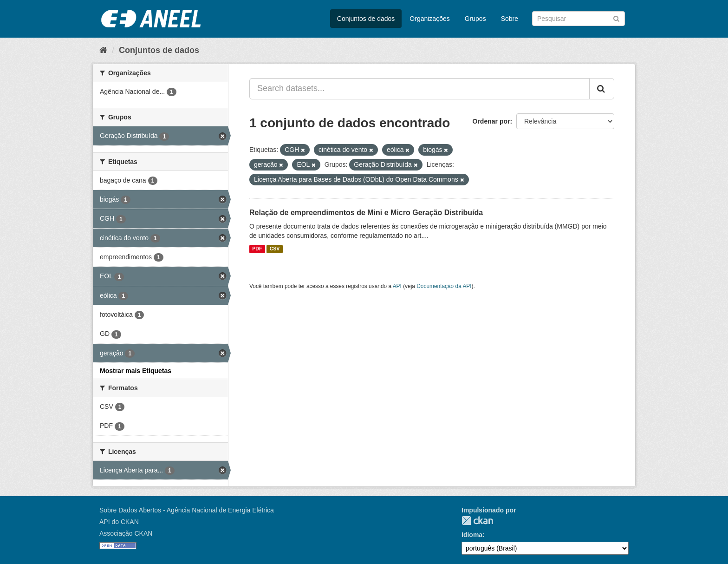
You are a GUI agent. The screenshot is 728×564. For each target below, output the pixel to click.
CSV (275, 249)
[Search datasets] (578, 19)
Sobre (510, 19)
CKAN (477, 521)
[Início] (103, 50)
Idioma (472, 535)
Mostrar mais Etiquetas (136, 371)
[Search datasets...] (419, 89)
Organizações (429, 19)
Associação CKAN (126, 533)
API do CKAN (119, 522)
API (397, 286)
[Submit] (616, 18)
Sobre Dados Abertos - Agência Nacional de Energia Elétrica (187, 510)
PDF (257, 249)
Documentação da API (444, 286)
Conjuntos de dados (366, 19)
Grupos (475, 19)
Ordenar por (491, 121)
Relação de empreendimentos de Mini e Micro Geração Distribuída (366, 213)
